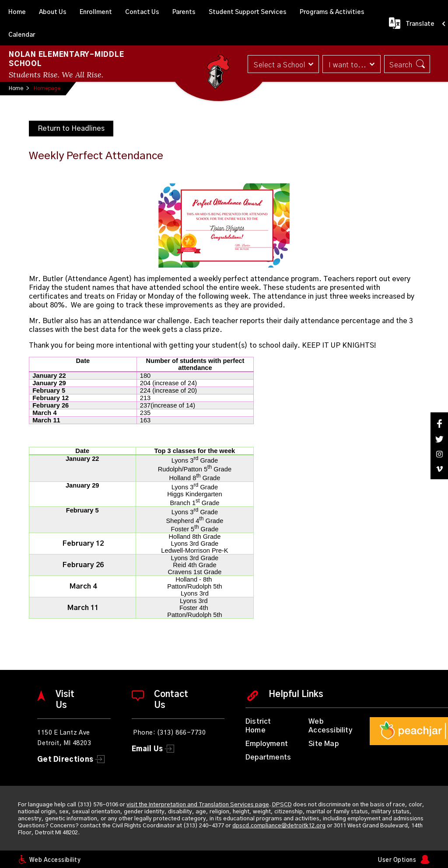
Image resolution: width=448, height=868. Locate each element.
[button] (283, 64)
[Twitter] (439, 439)
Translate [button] (420, 24)
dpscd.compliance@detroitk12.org (279, 826)
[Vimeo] (439, 469)
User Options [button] (397, 860)
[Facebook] (439, 424)
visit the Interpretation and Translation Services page (198, 805)
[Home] (17, 11)
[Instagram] (439, 454)
